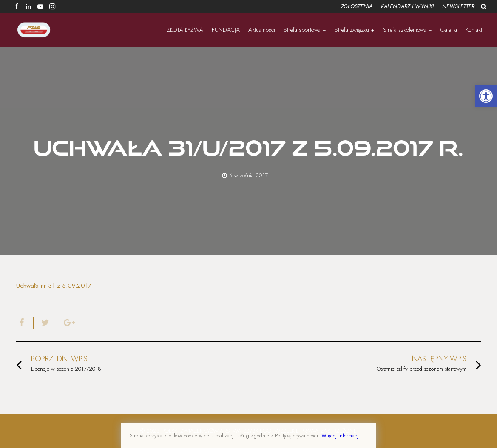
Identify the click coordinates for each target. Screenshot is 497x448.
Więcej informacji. (341, 436)
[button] (486, 96)
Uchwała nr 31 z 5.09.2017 (54, 286)
